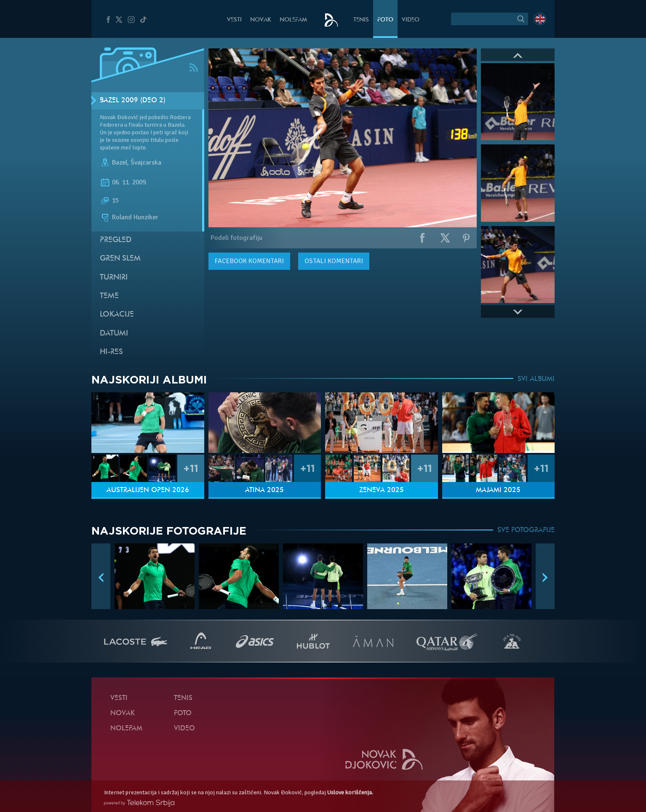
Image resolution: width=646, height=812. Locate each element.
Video (411, 20)
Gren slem (120, 259)
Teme (109, 296)
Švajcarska (146, 162)
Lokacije (117, 315)
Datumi (114, 334)
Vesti (234, 20)
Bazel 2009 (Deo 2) (133, 101)
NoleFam (293, 20)
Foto (385, 20)
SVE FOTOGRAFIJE (526, 530)
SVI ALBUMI (536, 379)
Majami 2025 (498, 490)
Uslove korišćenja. (350, 792)
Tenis (361, 20)
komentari (249, 261)
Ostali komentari (334, 261)
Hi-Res (111, 352)
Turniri (114, 278)
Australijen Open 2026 (148, 490)
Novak (261, 20)
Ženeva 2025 (382, 490)
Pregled (116, 240)
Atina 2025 (264, 490)
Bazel (120, 162)
